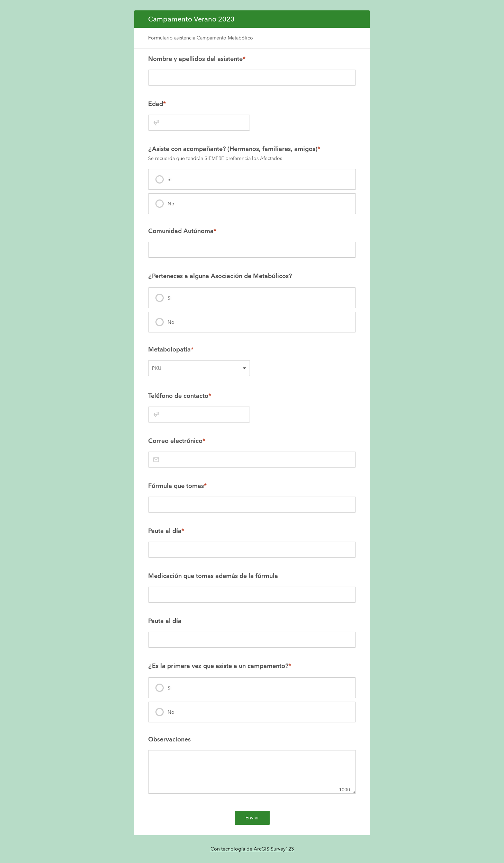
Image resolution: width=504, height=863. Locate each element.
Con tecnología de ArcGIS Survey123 (252, 849)
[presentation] (252, 179)
